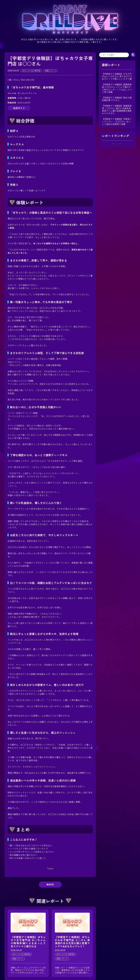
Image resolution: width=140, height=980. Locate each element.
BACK (50, 884)
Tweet (50, 868)
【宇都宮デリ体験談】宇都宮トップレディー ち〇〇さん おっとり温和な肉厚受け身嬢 (117, 121)
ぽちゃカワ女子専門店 (31, 71)
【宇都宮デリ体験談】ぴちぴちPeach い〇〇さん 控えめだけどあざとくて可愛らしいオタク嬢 (117, 76)
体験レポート (51, 71)
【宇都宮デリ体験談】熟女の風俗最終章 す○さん (117, 99)
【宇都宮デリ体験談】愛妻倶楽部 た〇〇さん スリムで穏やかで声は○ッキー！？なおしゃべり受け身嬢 (117, 88)
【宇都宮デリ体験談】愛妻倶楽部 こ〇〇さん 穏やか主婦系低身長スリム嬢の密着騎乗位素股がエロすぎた (117, 110)
